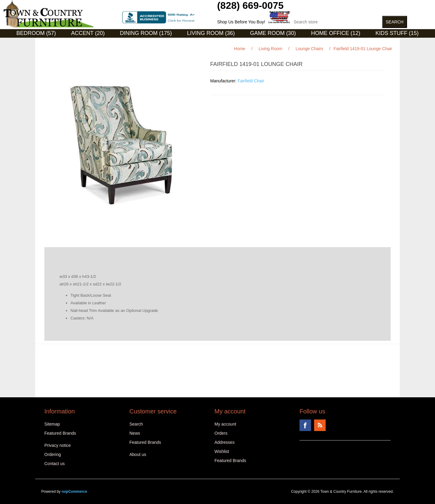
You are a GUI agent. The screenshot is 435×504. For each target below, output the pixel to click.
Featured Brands (60, 433)
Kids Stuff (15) (397, 33)
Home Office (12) (336, 33)
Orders (221, 433)
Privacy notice (58, 445)
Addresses (224, 442)
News (135, 433)
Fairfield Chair (251, 81)
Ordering (53, 454)
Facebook (305, 425)
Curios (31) (210, 42)
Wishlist (222, 451)
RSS (320, 425)
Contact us (55, 464)
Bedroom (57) (36, 33)
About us (138, 454)
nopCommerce (74, 492)
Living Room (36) (211, 33)
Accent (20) (88, 33)
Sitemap (52, 424)
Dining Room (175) (146, 33)
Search (136, 424)
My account (225, 424)
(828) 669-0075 (250, 5)
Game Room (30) (273, 33)
